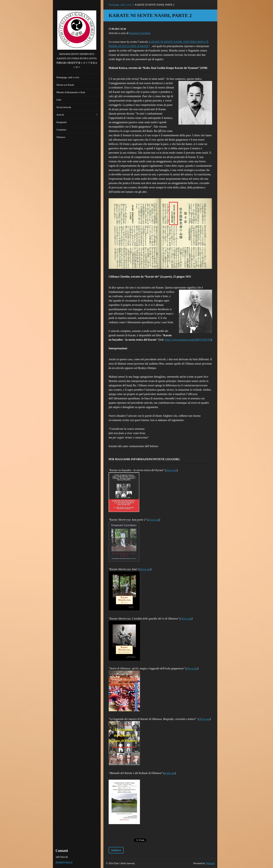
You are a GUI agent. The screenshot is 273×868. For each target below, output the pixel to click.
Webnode (210, 863)
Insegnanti (61, 122)
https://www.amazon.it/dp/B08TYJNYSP (188, 340)
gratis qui (170, 773)
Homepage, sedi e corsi (68, 77)
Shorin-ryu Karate (65, 85)
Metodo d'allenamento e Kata (71, 92)
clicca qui (171, 470)
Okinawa (61, 137)
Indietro (116, 850)
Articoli (60, 115)
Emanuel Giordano (140, 33)
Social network (64, 107)
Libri (59, 100)
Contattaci (61, 130)
